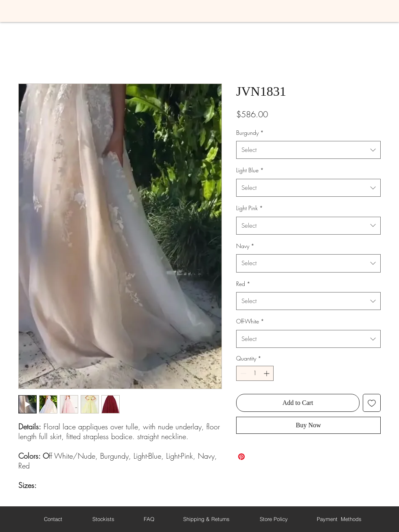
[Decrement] (242, 373)
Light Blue (250, 170)
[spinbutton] (255, 373)
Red (243, 284)
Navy (245, 246)
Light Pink (250, 208)
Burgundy (250, 133)
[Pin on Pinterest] (241, 457)
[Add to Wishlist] (372, 403)
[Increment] (267, 373)
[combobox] (308, 150)
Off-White (250, 321)
